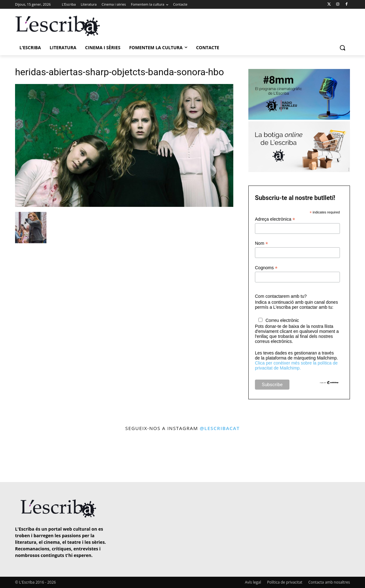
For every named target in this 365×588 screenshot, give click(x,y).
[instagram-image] (21, 457)
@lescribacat (220, 428)
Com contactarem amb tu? (281, 296)
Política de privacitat (285, 582)
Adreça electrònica (275, 219)
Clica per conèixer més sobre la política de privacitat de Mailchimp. (296, 365)
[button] (342, 48)
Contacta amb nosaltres (329, 582)
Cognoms (266, 268)
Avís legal (253, 582)
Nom (262, 243)
